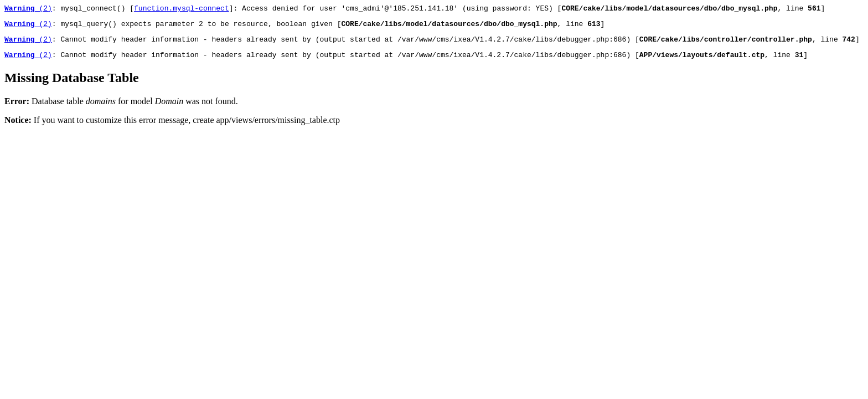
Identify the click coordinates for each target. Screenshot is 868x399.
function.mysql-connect (182, 9)
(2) (28, 9)
